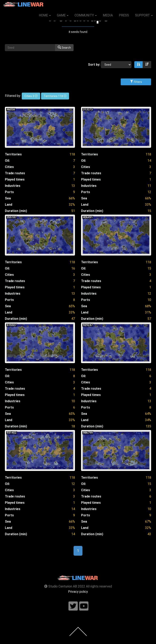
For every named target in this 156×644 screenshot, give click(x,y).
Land (9, 205)
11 (149, 186)
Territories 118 (55, 96)
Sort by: (94, 65)
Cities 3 (31, 96)
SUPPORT (144, 15)
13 (73, 186)
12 (149, 192)
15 (149, 268)
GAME (63, 15)
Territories (13, 154)
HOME (45, 15)
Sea (8, 198)
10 (149, 300)
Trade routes (15, 173)
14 (149, 161)
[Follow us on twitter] (73, 606)
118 (72, 154)
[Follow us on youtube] (84, 606)
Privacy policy (78, 592)
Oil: (7, 161)
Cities (9, 167)
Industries (13, 186)
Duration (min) (16, 211)
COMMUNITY (86, 15)
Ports (9, 192)
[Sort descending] (147, 65)
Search (64, 48)
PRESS (124, 15)
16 (73, 268)
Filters (136, 82)
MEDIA (108, 15)
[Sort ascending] (139, 65)
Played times (15, 179)
